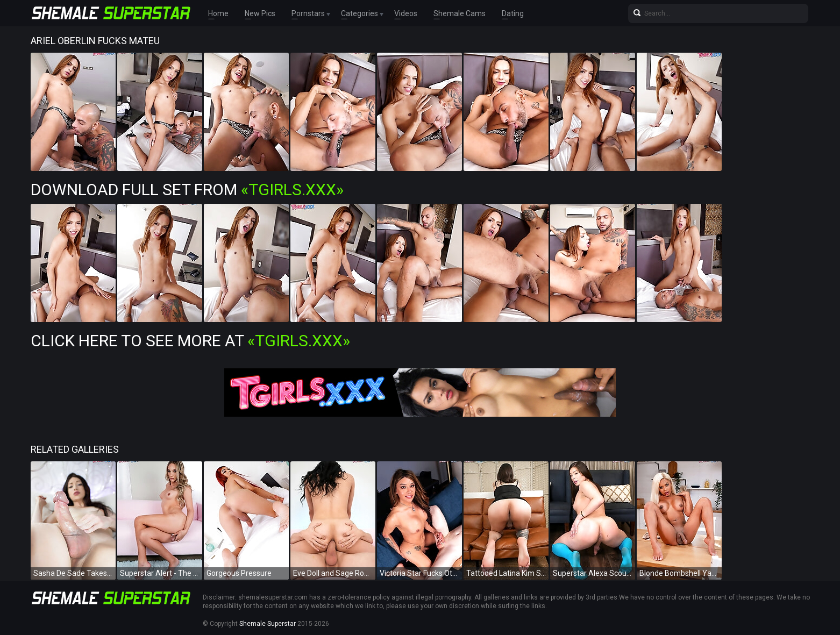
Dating (513, 13)
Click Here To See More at (190, 341)
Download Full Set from (187, 190)
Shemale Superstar (268, 624)
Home (218, 13)
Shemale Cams (460, 13)
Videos (406, 13)
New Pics (260, 13)
